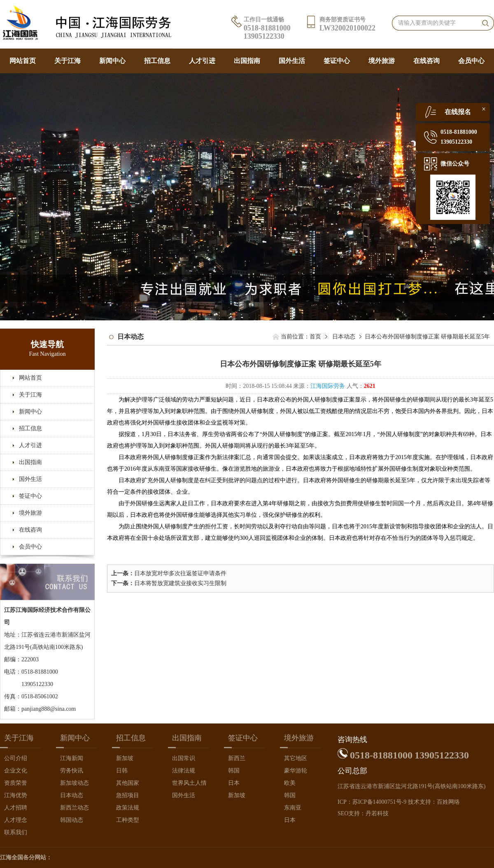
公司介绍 (16, 758)
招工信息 (157, 61)
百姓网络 (448, 802)
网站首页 (23, 61)
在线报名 (458, 112)
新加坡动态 (75, 783)
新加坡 (125, 758)
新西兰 (237, 758)
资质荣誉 (16, 783)
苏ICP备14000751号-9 (379, 802)
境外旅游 (382, 61)
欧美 (290, 783)
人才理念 (16, 820)
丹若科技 (377, 813)
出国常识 (184, 758)
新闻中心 (112, 61)
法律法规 (184, 771)
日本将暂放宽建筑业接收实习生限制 (180, 583)
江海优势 (16, 795)
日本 (234, 783)
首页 (315, 337)
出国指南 (247, 61)
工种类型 (128, 820)
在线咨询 (426, 61)
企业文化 (16, 771)
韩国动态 (72, 820)
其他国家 (128, 783)
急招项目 (128, 795)
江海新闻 (72, 758)
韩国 (234, 771)
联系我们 (16, 832)
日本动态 (344, 337)
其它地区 (296, 758)
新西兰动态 (75, 808)
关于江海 (68, 61)
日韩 (122, 771)
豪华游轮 (296, 771)
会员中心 (471, 61)
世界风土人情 (189, 783)
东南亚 (293, 808)
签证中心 (337, 61)
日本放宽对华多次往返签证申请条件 (180, 573)
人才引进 (202, 61)
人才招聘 (16, 808)
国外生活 (292, 61)
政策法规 (128, 808)
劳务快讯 (72, 771)
